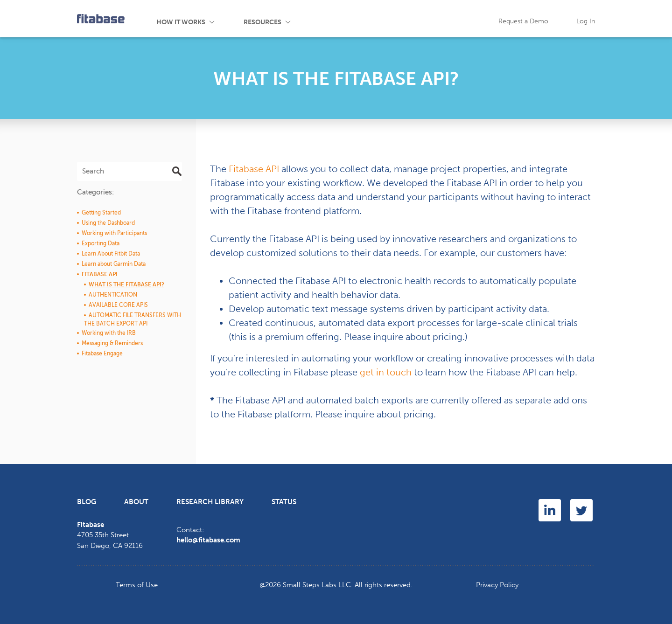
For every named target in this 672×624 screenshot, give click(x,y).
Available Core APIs (118, 305)
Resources (262, 22)
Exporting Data (101, 243)
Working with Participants (114, 233)
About (136, 502)
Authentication (113, 295)
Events (343, 19)
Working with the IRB (109, 333)
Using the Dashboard (108, 223)
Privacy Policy (497, 585)
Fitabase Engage (102, 354)
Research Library (210, 502)
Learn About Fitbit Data (111, 254)
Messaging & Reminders (112, 343)
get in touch (386, 372)
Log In (586, 21)
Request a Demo (523, 21)
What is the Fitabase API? (126, 284)
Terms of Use (137, 585)
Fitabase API (254, 169)
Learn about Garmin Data (114, 264)
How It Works (181, 22)
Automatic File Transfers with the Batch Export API (133, 319)
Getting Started (101, 213)
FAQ (432, 19)
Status (284, 502)
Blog (390, 19)
